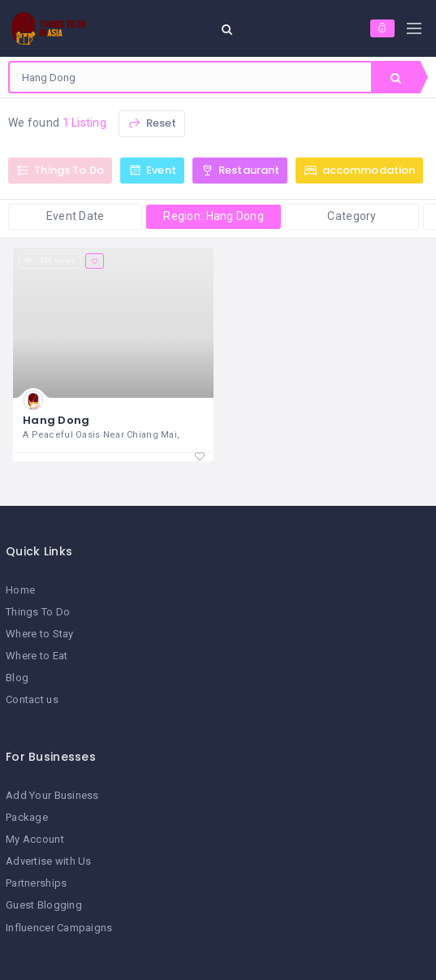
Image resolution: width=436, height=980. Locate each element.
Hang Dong (56, 420)
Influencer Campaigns (59, 928)
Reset (152, 123)
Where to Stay (40, 634)
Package (27, 817)
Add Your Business (52, 795)
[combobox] (190, 77)
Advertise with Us (49, 861)
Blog (17, 678)
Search (396, 78)
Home (20, 590)
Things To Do (38, 612)
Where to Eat (37, 656)
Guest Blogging (44, 905)
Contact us (32, 699)
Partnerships (36, 883)
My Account (35, 839)
